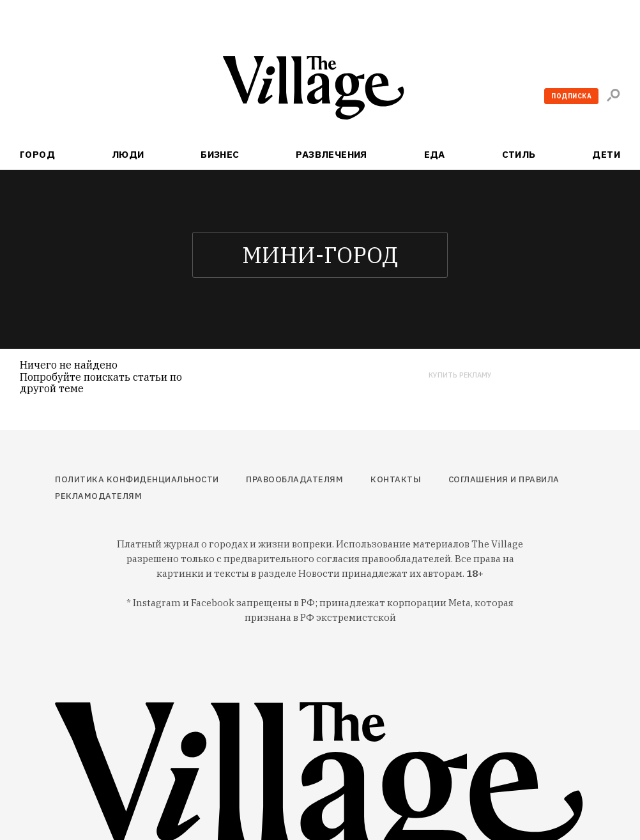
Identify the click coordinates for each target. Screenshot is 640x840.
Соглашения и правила (504, 479)
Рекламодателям (98, 496)
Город (37, 154)
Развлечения (331, 154)
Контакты (396, 479)
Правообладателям (294, 479)
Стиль (519, 154)
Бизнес (220, 154)
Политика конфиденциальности (137, 479)
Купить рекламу (460, 375)
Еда (435, 154)
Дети (606, 154)
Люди (128, 154)
